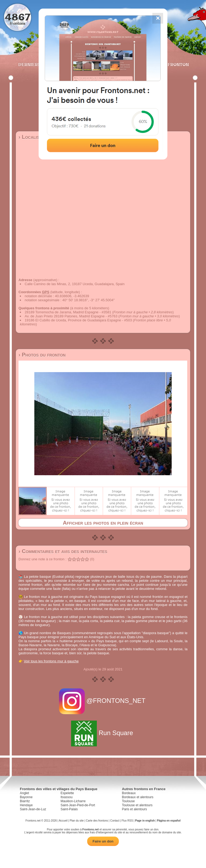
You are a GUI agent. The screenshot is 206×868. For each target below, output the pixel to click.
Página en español (169, 821)
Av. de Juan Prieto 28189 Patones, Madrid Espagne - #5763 (71, 316)
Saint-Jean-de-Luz (33, 809)
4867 (18, 17)
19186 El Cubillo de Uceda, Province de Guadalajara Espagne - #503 (78, 320)
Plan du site (77, 821)
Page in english (145, 821)
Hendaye (26, 805)
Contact (115, 821)
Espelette (67, 793)
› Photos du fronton (42, 355)
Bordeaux (129, 793)
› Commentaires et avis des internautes (63, 551)
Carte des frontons (97, 821)
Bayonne (26, 797)
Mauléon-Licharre (73, 801)
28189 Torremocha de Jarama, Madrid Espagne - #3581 (68, 312)
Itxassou (67, 797)
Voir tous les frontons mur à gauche (51, 661)
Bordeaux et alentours (137, 797)
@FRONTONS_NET (103, 701)
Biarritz (25, 801)
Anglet (24, 793)
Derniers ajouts (38, 64)
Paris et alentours (134, 809)
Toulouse (128, 801)
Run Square (103, 733)
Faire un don (103, 841)
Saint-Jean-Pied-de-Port (78, 805)
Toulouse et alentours (137, 805)
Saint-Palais (69, 809)
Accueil (63, 821)
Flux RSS (127, 821)
